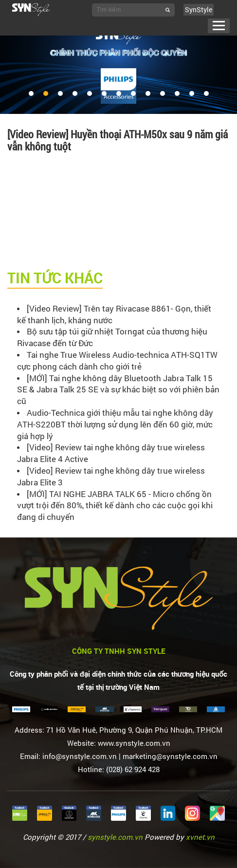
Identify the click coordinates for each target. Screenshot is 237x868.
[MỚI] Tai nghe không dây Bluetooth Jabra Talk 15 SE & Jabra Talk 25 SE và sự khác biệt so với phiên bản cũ (118, 390)
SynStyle (199, 9)
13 (206, 93)
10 (163, 93)
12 (192, 93)
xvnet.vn (200, 837)
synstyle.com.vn (115, 837)
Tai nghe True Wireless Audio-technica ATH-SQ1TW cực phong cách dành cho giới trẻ (117, 360)
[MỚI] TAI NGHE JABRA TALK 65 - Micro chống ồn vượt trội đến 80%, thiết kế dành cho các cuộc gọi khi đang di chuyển (115, 506)
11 (177, 93)
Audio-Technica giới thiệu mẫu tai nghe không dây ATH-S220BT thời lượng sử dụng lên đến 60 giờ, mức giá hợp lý (115, 424)
